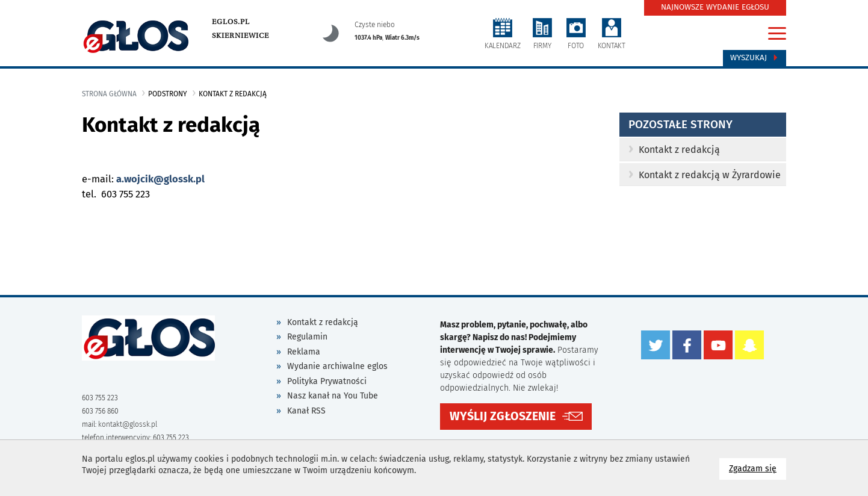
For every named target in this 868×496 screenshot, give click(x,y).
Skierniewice (240, 36)
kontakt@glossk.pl (128, 424)
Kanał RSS (306, 411)
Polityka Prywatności (327, 381)
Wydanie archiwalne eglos (337, 366)
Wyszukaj (755, 58)
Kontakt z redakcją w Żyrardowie (705, 175)
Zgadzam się (758, 468)
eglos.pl (231, 22)
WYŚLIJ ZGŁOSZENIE (503, 416)
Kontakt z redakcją (674, 150)
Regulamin (307, 337)
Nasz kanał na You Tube (333, 396)
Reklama (304, 352)
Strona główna (109, 94)
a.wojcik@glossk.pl (160, 179)
